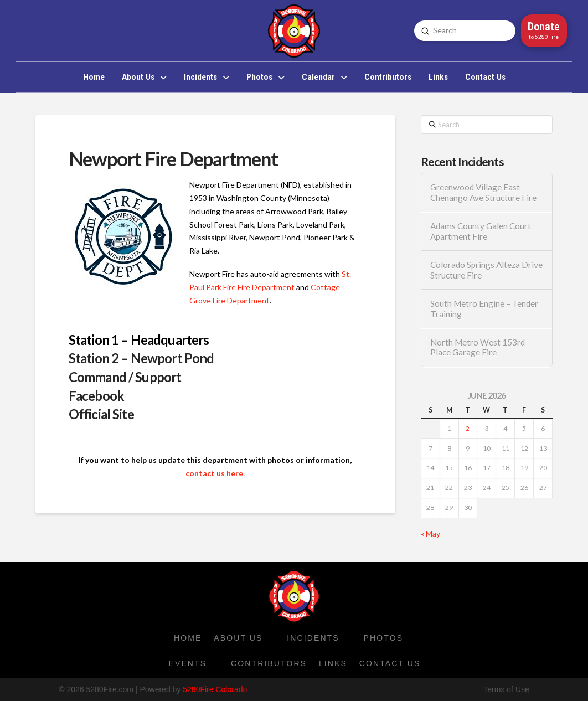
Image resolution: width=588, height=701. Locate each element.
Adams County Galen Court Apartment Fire (481, 231)
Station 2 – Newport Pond (141, 358)
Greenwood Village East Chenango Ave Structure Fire (483, 192)
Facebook (96, 396)
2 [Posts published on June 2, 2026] (468, 428)
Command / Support (125, 377)
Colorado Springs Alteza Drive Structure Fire (486, 270)
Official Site (101, 414)
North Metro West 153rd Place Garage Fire (478, 347)
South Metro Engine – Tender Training (484, 309)
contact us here (214, 473)
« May (430, 534)
